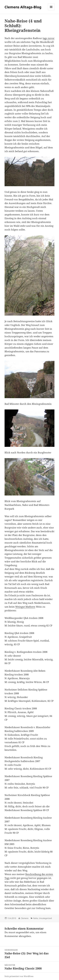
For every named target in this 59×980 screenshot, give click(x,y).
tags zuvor (49, 38)
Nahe (36, 918)
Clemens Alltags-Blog (23, 7)
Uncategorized (45, 918)
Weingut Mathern (25, 607)
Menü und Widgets (51, 10)
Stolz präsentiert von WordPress (19, 976)
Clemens (25, 918)
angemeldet (22, 932)
